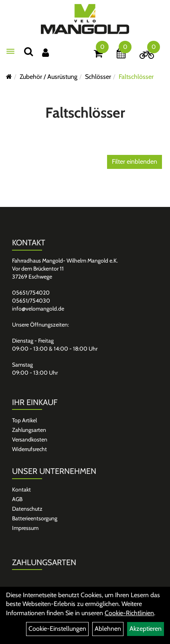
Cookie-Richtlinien (129, 613)
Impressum (25, 528)
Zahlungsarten (29, 430)
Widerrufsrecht (29, 449)
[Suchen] (28, 51)
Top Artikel (24, 420)
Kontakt (21, 490)
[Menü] (10, 51)
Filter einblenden (135, 162)
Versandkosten (30, 439)
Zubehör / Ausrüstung (49, 77)
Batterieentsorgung (35, 518)
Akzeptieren (146, 629)
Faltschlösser (136, 77)
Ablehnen (108, 629)
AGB (17, 499)
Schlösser (98, 77)
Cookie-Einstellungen (57, 629)
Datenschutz (27, 509)
